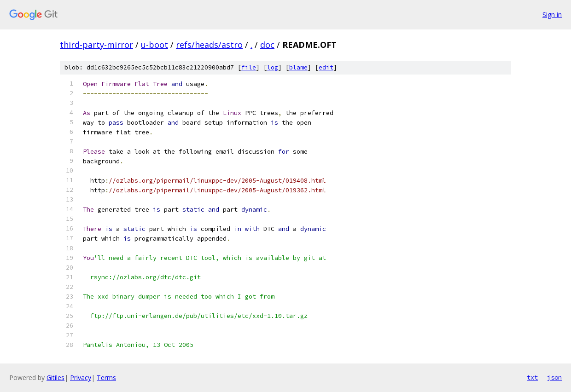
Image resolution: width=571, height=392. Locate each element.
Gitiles (55, 378)
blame (298, 67)
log (273, 67)
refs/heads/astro (209, 45)
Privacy (81, 378)
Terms (106, 378)
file (249, 67)
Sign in (552, 14)
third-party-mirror (96, 45)
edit (326, 67)
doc (267, 45)
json (554, 377)
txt (532, 377)
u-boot (154, 45)
